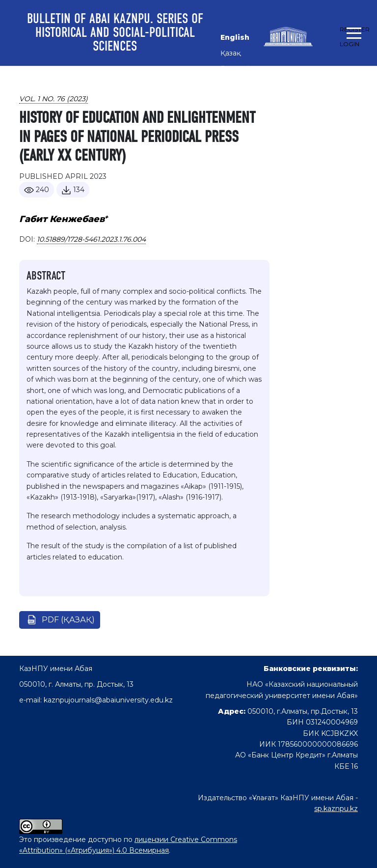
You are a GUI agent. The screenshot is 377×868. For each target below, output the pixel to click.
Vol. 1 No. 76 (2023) (54, 99)
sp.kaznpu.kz (336, 809)
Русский (235, 69)
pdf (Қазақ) (68, 620)
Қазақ (230, 53)
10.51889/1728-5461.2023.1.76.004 (91, 239)
